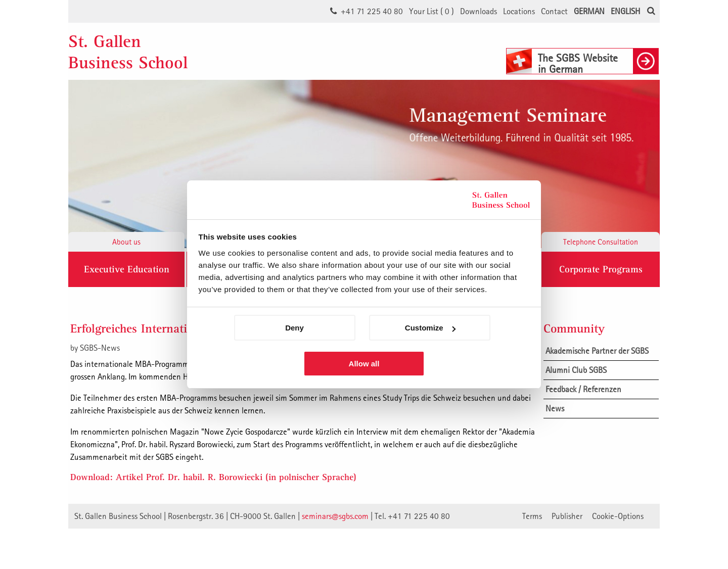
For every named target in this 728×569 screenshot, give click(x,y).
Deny (294, 328)
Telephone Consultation (601, 242)
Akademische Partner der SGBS (597, 351)
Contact (554, 11)
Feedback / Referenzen (583, 389)
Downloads (479, 11)
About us (126, 242)
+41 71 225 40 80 (372, 11)
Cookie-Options (618, 516)
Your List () (431, 11)
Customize (430, 328)
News (555, 408)
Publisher (567, 516)
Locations (519, 11)
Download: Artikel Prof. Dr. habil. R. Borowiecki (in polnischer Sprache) (213, 477)
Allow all (364, 364)
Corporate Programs (601, 269)
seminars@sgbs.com (335, 516)
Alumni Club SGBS (576, 370)
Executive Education (127, 269)
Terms (532, 516)
